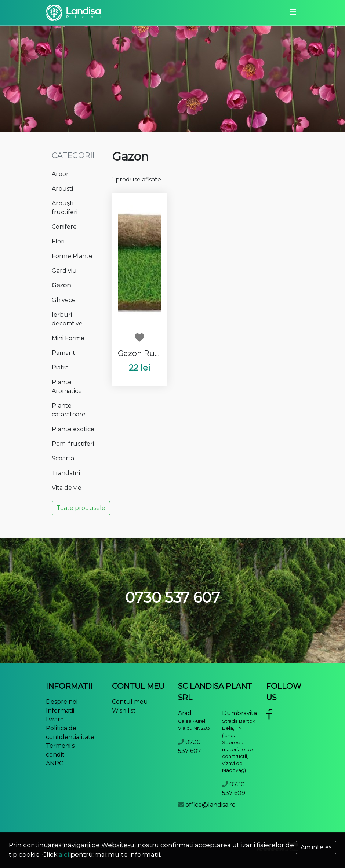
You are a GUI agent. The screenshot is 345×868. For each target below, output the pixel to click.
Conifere (64, 227)
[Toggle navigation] (293, 12)
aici (64, 854)
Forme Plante (72, 256)
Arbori (61, 174)
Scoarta (63, 458)
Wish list (124, 711)
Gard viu (64, 271)
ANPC (55, 763)
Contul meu (130, 702)
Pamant (63, 353)
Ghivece (64, 300)
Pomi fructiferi (73, 444)
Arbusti (62, 189)
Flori (58, 241)
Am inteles (316, 847)
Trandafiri (66, 473)
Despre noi (62, 702)
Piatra (60, 367)
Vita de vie (67, 488)
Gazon (61, 285)
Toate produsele (81, 508)
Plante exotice (73, 429)
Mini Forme (68, 338)
